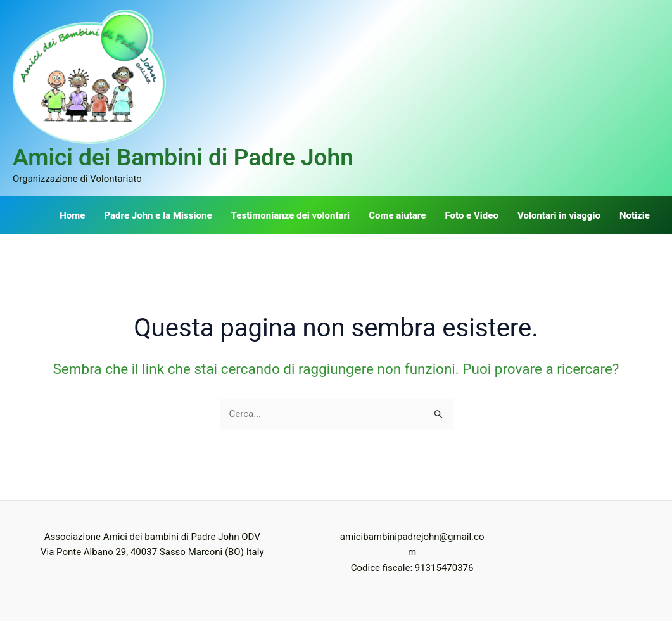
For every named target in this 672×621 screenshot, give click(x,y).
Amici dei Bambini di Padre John (183, 157)
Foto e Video (471, 215)
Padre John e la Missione (158, 215)
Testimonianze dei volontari (291, 215)
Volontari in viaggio (559, 215)
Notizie (635, 215)
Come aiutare (397, 215)
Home (72, 215)
